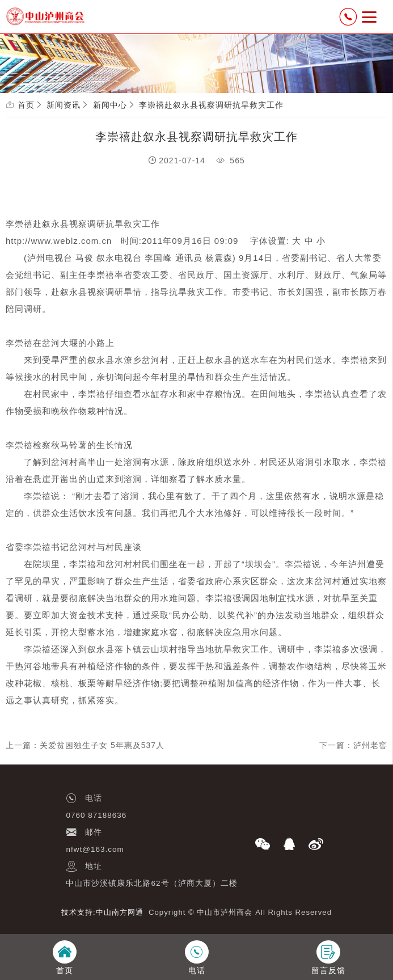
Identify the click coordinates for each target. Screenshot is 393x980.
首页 (26, 105)
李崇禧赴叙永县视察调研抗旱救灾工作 (211, 105)
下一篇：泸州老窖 (353, 745)
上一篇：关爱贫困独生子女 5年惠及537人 (85, 745)
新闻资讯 (64, 105)
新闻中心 (110, 105)
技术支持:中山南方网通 (102, 912)
